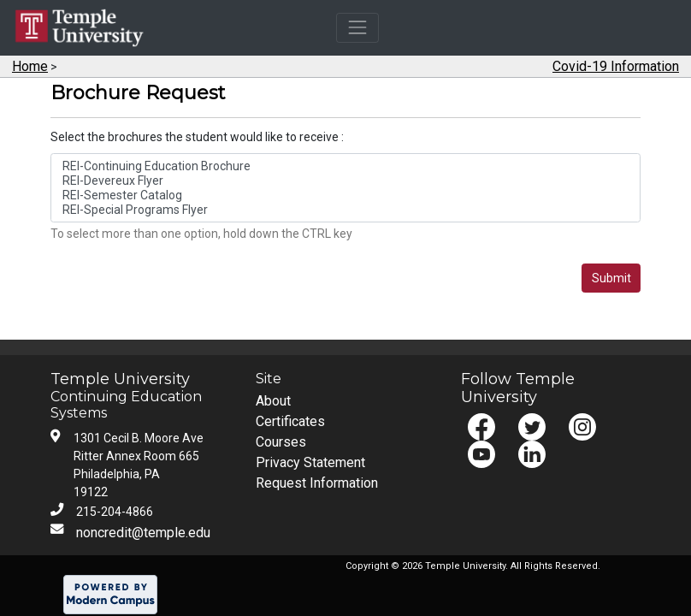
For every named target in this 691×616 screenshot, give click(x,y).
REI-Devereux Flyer (346, 181)
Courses (281, 442)
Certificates (290, 421)
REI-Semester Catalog (346, 195)
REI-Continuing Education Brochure (346, 166)
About (273, 401)
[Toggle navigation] (357, 28)
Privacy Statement (310, 462)
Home (30, 66)
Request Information (317, 483)
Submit (611, 278)
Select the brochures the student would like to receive (196, 137)
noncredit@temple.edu (143, 533)
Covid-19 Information (616, 66)
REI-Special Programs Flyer (346, 210)
